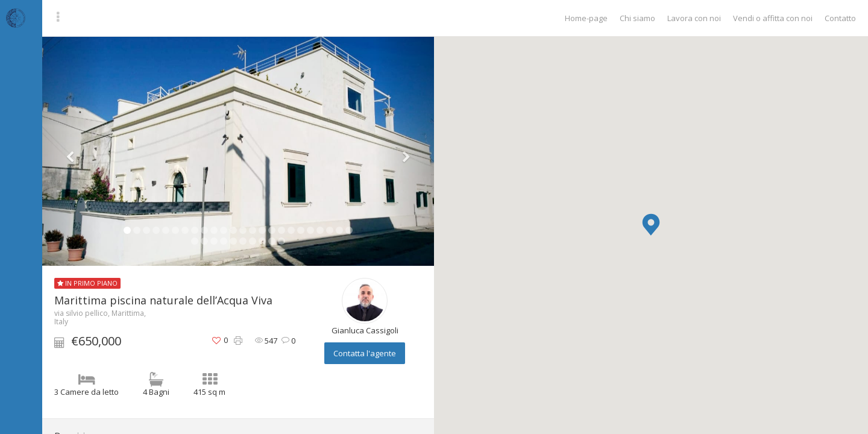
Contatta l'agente (365, 353)
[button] (651, 225)
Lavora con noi (694, 18)
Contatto (840, 18)
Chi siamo (637, 18)
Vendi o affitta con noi (773, 18)
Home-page (586, 18)
